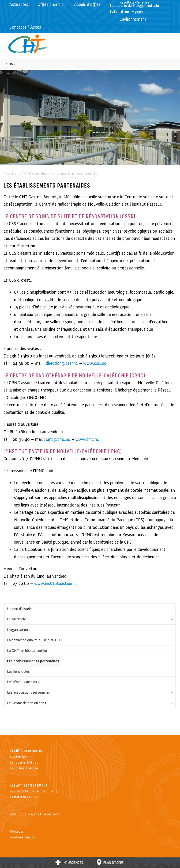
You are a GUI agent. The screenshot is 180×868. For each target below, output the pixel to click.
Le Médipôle (17, 619)
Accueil (9, 174)
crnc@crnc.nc (58, 439)
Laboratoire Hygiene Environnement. (37, 814)
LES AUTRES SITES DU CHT (29, 785)
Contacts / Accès (25, 27)
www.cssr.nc (95, 363)
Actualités (19, 4)
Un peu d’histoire (20, 609)
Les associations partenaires (28, 692)
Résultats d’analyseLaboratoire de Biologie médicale (134, 4)
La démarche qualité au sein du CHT (35, 640)
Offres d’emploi (51, 4)
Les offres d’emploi (24, 768)
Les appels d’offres (24, 762)
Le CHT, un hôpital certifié (27, 651)
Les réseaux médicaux (24, 682)
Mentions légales (23, 837)
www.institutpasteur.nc (56, 583)
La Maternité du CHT (25, 797)
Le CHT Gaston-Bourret (34, 174)
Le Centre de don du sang (27, 703)
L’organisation (17, 630)
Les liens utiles (18, 671)
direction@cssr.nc (62, 363)
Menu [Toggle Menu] (10, 64)
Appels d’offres (87, 4)
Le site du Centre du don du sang (34, 791)
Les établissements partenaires (33, 661)
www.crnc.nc (87, 439)
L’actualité (18, 756)
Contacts (17, 831)
